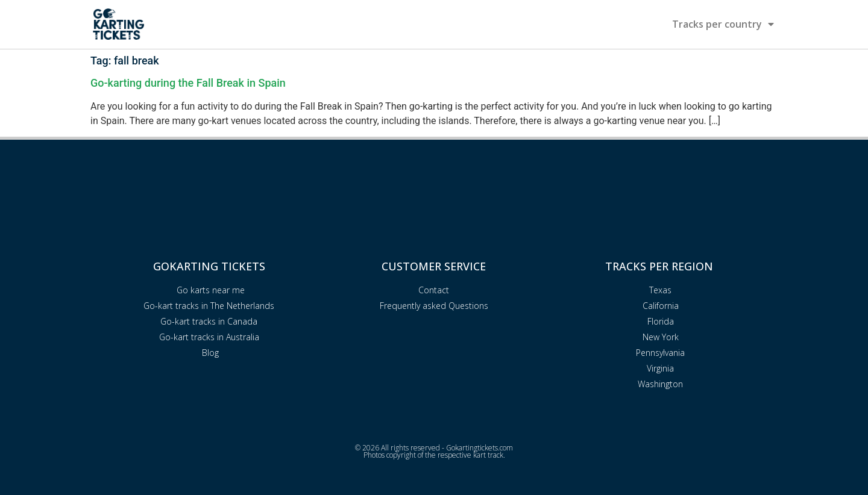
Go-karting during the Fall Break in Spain (188, 83)
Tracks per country (723, 24)
